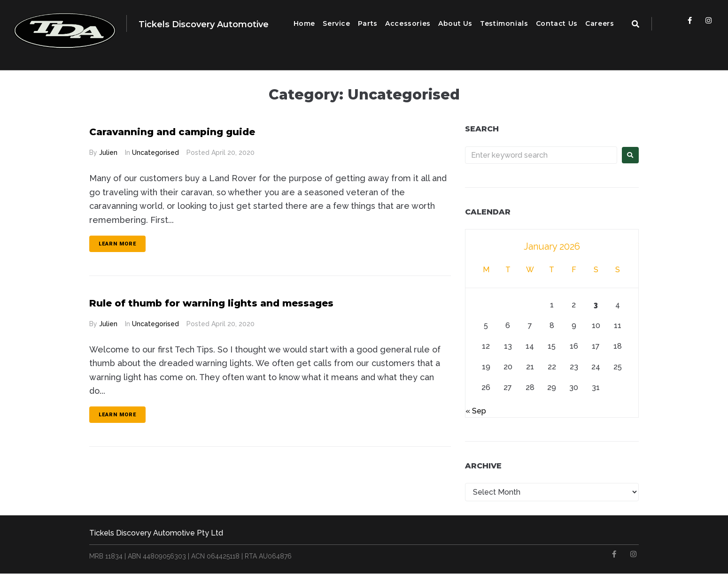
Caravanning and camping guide (186, 131)
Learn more (117, 244)
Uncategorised (155, 153)
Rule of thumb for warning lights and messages (233, 302)
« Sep (476, 411)
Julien (108, 153)
